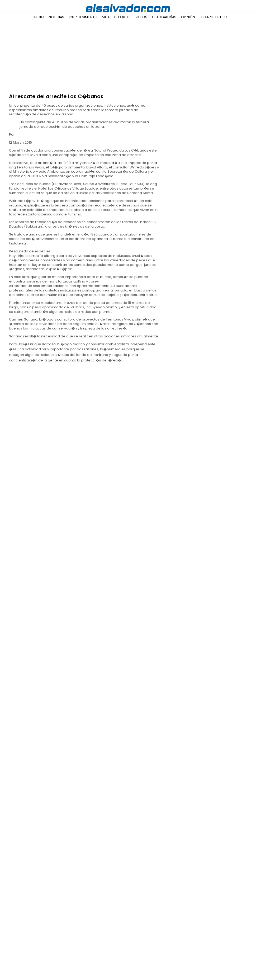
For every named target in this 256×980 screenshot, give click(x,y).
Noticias (56, 17)
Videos (141, 17)
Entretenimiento (83, 17)
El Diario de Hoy (214, 17)
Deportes (122, 17)
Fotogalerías (164, 17)
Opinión (188, 17)
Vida (106, 17)
